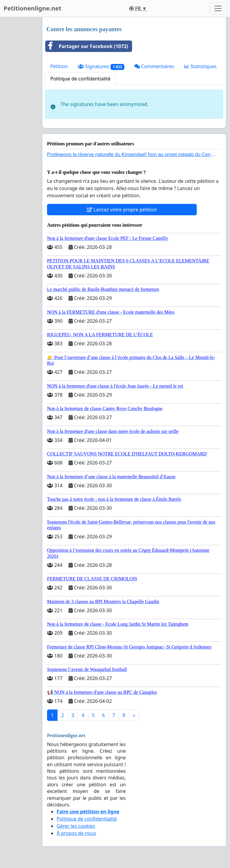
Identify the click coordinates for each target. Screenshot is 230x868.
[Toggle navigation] (218, 8)
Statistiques (200, 66)
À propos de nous (76, 833)
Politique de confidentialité (80, 79)
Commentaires (154, 66)
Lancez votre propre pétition (122, 210)
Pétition (59, 66)
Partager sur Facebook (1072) (87, 46)
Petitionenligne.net (32, 8)
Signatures (101, 67)
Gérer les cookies (76, 826)
